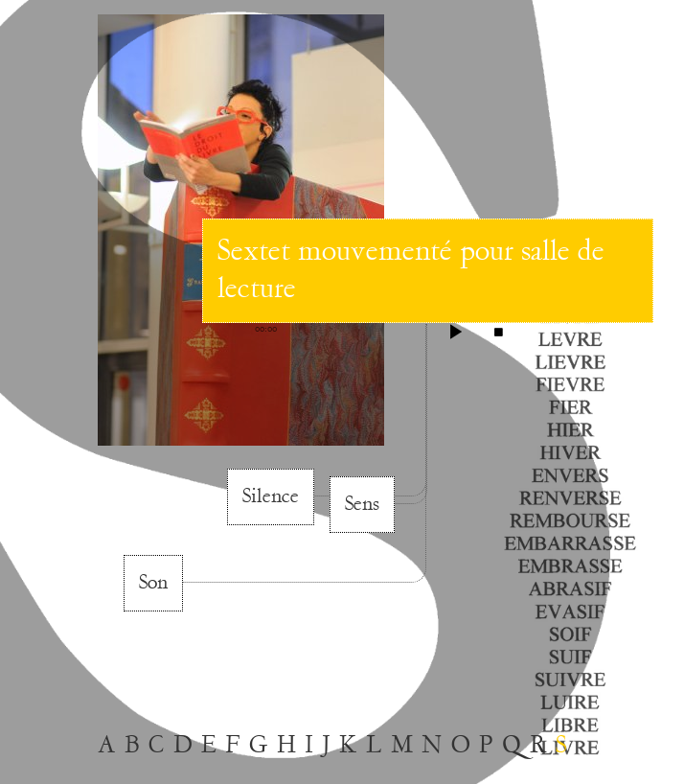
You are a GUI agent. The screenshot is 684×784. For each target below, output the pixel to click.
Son (153, 583)
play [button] (456, 332)
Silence (271, 496)
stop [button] (498, 332)
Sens (362, 504)
